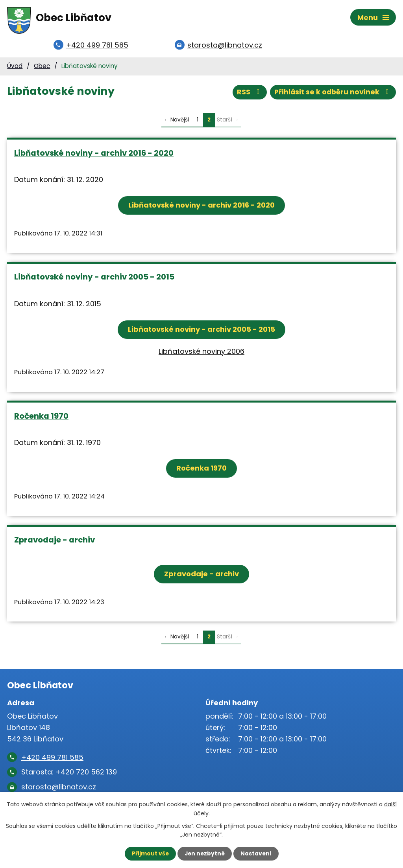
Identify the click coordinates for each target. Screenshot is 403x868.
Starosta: (69, 773)
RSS (248, 93)
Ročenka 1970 (41, 417)
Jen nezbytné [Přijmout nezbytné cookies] (204, 853)
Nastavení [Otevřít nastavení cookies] (257, 853)
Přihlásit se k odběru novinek (332, 93)
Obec (42, 67)
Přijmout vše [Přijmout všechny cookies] (149, 853)
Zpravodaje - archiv (55, 541)
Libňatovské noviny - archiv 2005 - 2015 (94, 278)
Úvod (15, 67)
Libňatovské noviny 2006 (201, 352)
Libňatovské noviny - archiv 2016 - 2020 (94, 154)
